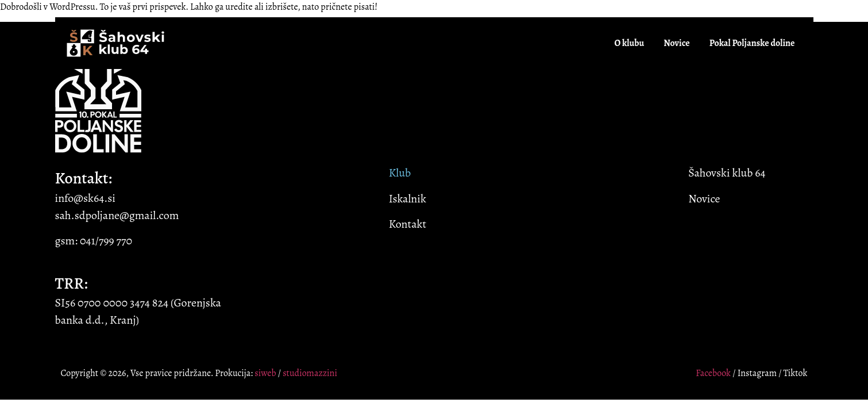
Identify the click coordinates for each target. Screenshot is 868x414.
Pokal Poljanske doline (752, 43)
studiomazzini (310, 373)
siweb (265, 373)
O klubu (629, 43)
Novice (677, 43)
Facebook (713, 373)
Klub (400, 173)
